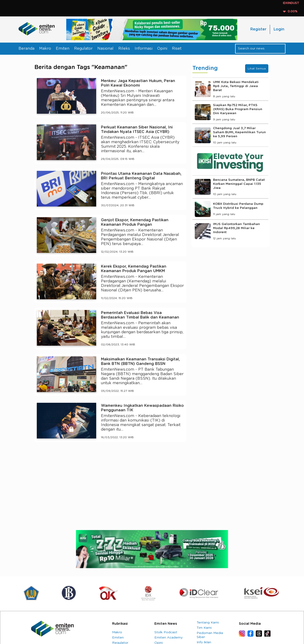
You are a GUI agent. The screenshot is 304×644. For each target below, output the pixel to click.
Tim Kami (204, 628)
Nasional (105, 49)
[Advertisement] (110, 490)
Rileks (124, 49)
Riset (177, 49)
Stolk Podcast (166, 632)
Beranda (26, 49)
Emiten (63, 49)
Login (279, 29)
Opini (162, 49)
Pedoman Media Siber (210, 635)
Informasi (144, 49)
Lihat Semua (257, 69)
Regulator (83, 49)
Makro (45, 49)
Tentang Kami (208, 623)
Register (258, 29)
